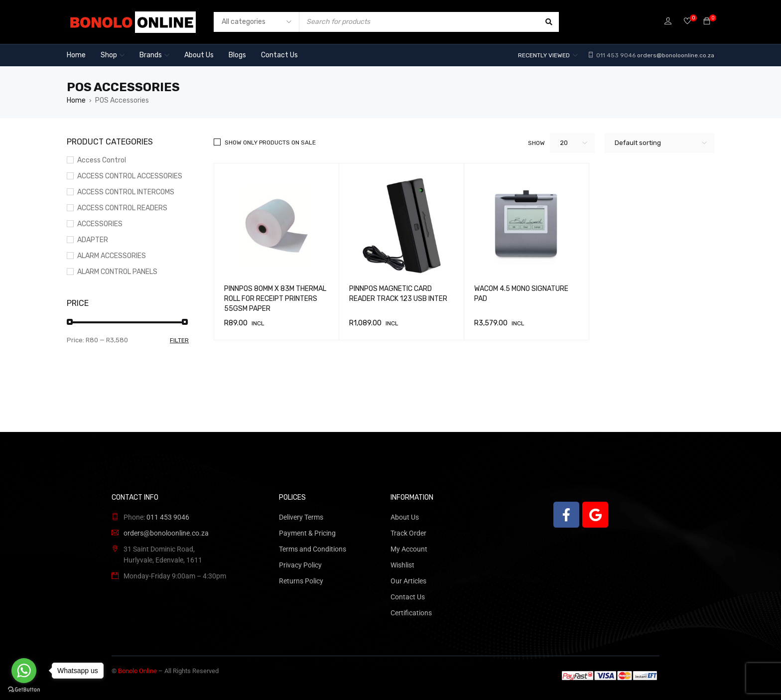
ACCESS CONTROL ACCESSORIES (130, 176)
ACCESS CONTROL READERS (122, 208)
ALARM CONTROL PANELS (117, 272)
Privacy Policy (300, 565)
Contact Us (408, 597)
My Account (409, 549)
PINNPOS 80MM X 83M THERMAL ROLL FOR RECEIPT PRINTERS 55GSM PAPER (275, 299)
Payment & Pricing (307, 533)
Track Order (408, 533)
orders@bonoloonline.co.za (676, 55)
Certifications (411, 613)
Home (76, 100)
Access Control (102, 160)
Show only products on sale (270, 142)
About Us (405, 517)
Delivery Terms (301, 517)
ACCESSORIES (100, 224)
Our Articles (408, 581)
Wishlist (402, 565)
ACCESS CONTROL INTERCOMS (126, 192)
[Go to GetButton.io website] (24, 690)
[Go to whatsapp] (24, 671)
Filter (179, 340)
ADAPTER (93, 240)
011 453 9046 (615, 55)
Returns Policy (301, 581)
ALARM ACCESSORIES (112, 256)
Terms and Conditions (313, 549)
